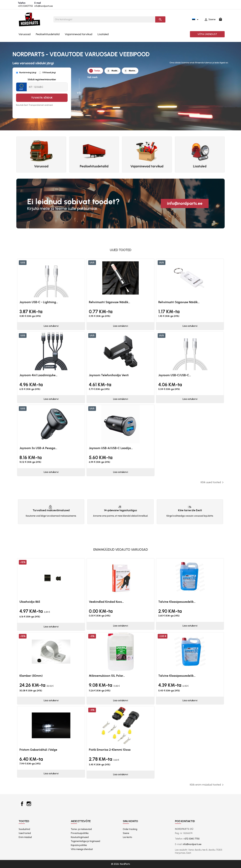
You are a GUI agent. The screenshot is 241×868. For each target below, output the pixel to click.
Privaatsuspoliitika (80, 833)
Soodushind (24, 829)
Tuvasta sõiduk (42, 98)
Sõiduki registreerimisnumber (42, 80)
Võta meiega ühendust (82, 849)
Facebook (22, 804)
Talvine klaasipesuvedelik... (177, 602)
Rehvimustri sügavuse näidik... (109, 302)
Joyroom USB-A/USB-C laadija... (111, 448)
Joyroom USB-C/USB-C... (175, 375)
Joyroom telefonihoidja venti (109, 375)
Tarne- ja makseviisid (81, 829)
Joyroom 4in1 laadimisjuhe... (38, 375)
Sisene (126, 833)
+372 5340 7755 (191, 839)
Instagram (29, 804)
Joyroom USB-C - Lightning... (39, 302)
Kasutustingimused (80, 837)
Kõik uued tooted (213, 482)
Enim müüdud (25, 837)
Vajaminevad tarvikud (79, 34)
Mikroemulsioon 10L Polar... (107, 676)
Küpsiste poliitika (79, 845)
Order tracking (130, 829)
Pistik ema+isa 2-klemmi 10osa (110, 750)
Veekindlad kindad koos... (106, 602)
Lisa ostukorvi (51, 326)
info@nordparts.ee (44, 6)
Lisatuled (103, 34)
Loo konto (127, 837)
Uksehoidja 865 (30, 602)
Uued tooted (25, 833)
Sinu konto (130, 821)
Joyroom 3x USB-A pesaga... (38, 448)
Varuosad (25, 34)
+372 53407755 (25, 6)
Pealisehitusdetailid (48, 34)
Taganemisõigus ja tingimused (85, 841)
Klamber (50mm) (31, 676)
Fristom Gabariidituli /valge (38, 750)
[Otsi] (104, 19)
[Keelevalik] (196, 19)
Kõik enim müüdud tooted (207, 785)
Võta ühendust (207, 34)
